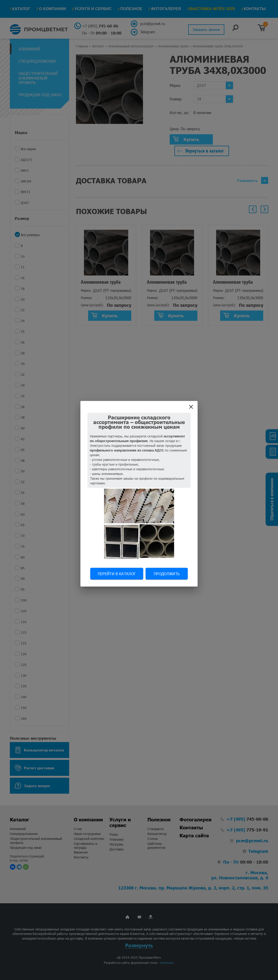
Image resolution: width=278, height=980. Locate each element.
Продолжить (167, 574)
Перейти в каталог (117, 574)
